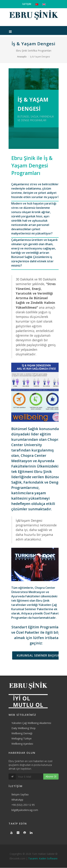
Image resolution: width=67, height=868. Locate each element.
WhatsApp (17, 800)
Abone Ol (51, 776)
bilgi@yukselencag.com (25, 810)
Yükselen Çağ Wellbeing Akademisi (31, 723)
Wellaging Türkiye (22, 738)
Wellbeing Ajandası (22, 744)
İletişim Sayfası (20, 794)
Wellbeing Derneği (22, 733)
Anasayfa (22, 57)
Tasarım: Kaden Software (43, 858)
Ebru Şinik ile (32, 165)
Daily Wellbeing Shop (23, 728)
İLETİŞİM (27, 4)
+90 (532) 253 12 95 (23, 805)
